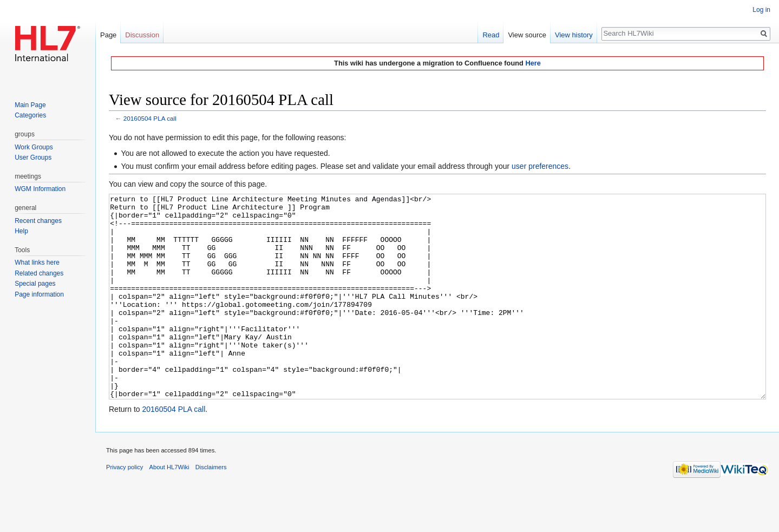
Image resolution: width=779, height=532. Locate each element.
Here (533, 63)
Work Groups (34, 147)
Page (108, 35)
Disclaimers (211, 508)
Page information (39, 294)
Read (491, 35)
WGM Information (40, 189)
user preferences (540, 166)
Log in (761, 10)
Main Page (30, 105)
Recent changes (38, 221)
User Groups (33, 157)
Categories (30, 115)
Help (21, 231)
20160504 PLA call (150, 118)
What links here (37, 262)
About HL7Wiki (169, 508)
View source (527, 35)
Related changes (39, 273)
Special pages (35, 284)
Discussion (142, 35)
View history (574, 35)
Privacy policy (125, 508)
